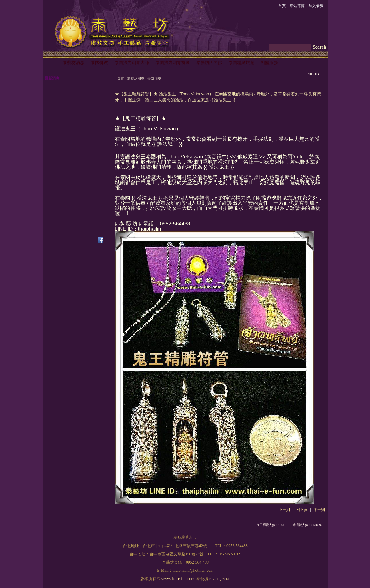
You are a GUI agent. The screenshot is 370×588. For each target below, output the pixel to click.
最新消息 (154, 79)
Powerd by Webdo (220, 579)
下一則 (319, 510)
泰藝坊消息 (136, 79)
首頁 (121, 79)
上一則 (284, 510)
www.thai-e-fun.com (178, 579)
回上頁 (302, 510)
